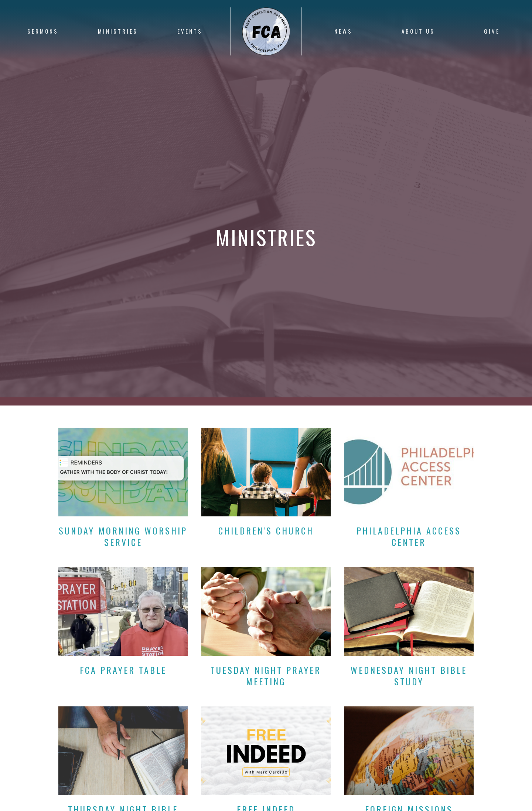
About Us (418, 31)
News (343, 31)
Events (190, 31)
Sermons (43, 31)
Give (492, 31)
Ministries (118, 31)
